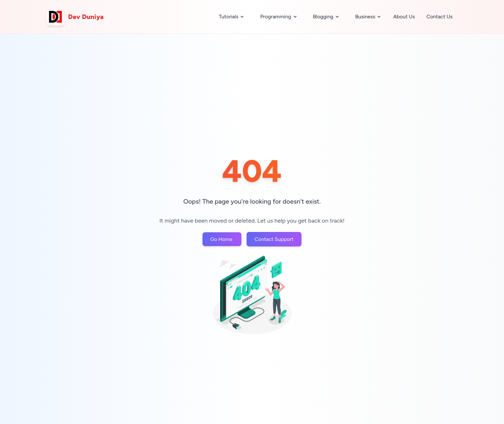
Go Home (222, 239)
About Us (404, 17)
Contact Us (440, 17)
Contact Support (274, 239)
